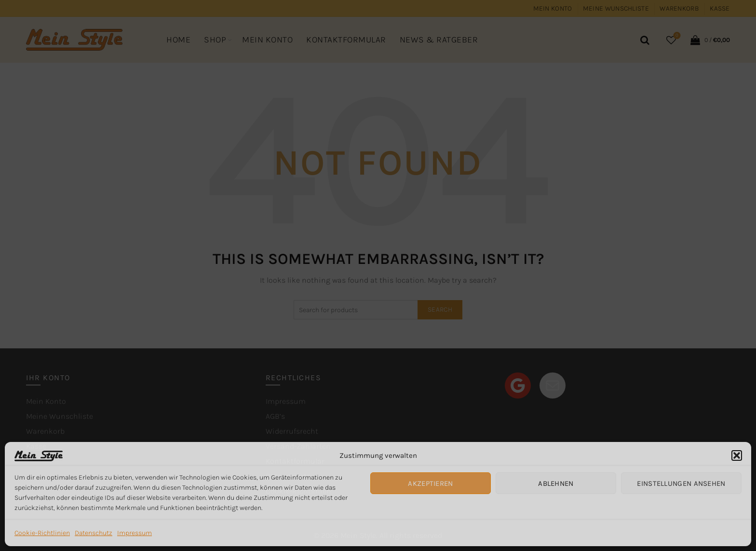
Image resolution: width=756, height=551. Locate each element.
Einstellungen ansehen (681, 483)
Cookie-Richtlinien (42, 533)
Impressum (135, 533)
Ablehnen (556, 483)
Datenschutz (94, 533)
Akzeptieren (430, 483)
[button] (737, 455)
